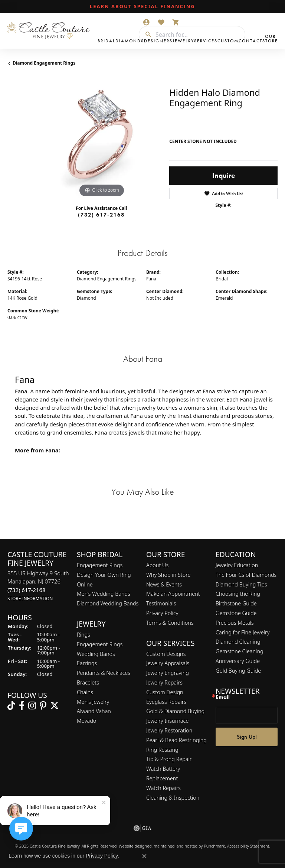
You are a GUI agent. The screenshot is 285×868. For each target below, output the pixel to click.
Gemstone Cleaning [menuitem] (240, 651)
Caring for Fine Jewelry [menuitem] (243, 632)
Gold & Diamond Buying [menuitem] (175, 711)
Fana (151, 279)
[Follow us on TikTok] (11, 706)
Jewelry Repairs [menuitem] (164, 682)
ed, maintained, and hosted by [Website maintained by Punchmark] (175, 846)
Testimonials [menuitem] (161, 604)
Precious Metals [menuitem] (235, 623)
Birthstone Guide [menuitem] (236, 604)
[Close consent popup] (144, 856)
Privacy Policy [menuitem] (162, 613)
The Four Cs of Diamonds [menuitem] (246, 575)
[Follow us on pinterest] (43, 706)
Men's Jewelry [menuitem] (93, 702)
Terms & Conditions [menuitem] (170, 623)
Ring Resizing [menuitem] (162, 750)
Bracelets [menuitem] (88, 682)
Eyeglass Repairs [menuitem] (166, 702)
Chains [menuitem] (85, 692)
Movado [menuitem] (86, 721)
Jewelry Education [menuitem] (237, 565)
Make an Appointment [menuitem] (173, 594)
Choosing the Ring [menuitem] (238, 594)
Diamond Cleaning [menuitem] (238, 642)
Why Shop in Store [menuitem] (168, 575)
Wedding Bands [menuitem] (96, 654)
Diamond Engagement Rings (44, 63)
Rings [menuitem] (83, 635)
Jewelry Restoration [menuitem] (169, 730)
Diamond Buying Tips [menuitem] (241, 584)
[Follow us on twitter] (55, 706)
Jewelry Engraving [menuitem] (168, 673)
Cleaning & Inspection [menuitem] (173, 798)
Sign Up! (247, 737)
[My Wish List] (161, 22)
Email (223, 698)
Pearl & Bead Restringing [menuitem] (176, 740)
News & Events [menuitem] (164, 584)
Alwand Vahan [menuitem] (94, 711)
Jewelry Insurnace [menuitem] (167, 721)
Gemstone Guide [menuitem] (236, 613)
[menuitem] (142, 829)
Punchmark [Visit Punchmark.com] (214, 846)
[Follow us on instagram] (32, 706)
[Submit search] (145, 35)
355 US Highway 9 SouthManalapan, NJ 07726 (38, 586)
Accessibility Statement (248, 846)
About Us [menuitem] (157, 565)
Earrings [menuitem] (87, 664)
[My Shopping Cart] (176, 22)
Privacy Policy (102, 856)
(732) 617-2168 (101, 215)
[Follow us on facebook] (22, 706)
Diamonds (130, 41)
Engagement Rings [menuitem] (100, 565)
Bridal (107, 41)
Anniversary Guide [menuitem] (238, 661)
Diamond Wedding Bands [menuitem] (108, 604)
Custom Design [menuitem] (165, 692)
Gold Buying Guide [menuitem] (238, 671)
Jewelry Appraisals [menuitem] (168, 664)
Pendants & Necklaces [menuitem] (104, 673)
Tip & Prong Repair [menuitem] (169, 759)
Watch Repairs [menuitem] (163, 788)
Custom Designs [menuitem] (166, 654)
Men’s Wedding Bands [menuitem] (104, 594)
